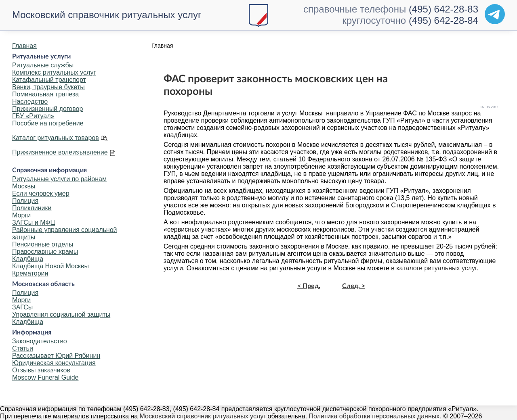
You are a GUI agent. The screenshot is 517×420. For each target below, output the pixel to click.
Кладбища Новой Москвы (50, 266)
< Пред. (309, 286)
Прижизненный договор (47, 109)
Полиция (25, 201)
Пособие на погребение (48, 123)
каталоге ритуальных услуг (436, 268)
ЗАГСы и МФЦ (34, 223)
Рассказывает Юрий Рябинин (56, 356)
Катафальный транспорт (49, 80)
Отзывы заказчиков (41, 370)
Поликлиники (32, 208)
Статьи (23, 348)
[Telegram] (495, 14)
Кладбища (28, 259)
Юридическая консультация (54, 363)
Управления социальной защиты (61, 314)
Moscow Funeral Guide (45, 377)
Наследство (30, 101)
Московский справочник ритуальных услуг (107, 15)
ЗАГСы (22, 307)
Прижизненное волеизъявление (60, 152)
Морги (21, 215)
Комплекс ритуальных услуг (54, 72)
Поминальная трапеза (45, 94)
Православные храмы (45, 252)
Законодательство (40, 341)
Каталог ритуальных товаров (56, 138)
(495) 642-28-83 (443, 9)
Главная (24, 46)
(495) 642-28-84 (443, 20)
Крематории (30, 273)
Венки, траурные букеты (48, 87)
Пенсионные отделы (43, 244)
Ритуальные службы (43, 65)
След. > (354, 286)
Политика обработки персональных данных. (375, 416)
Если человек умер (41, 193)
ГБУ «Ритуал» (33, 116)
